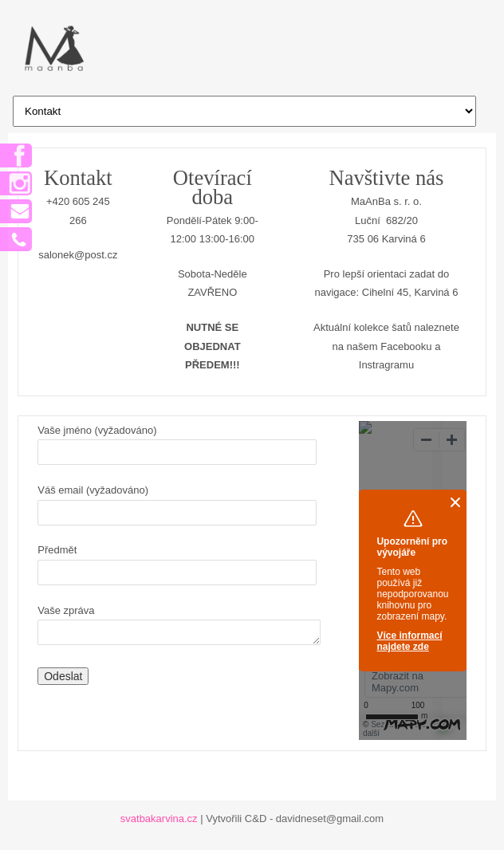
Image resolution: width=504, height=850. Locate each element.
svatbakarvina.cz (159, 819)
